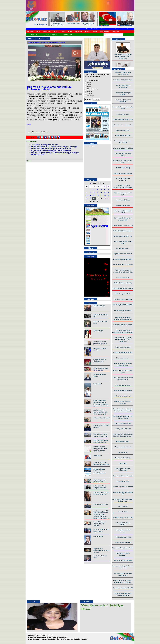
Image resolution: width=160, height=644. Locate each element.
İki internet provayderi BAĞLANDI (123, 179)
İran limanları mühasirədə (123, 423)
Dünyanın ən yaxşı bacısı (102, 418)
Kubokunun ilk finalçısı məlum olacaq (123, 162)
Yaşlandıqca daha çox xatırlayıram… (100, 349)
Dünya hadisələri (92, 89)
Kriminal (90, 93)
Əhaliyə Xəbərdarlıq (123, 277)
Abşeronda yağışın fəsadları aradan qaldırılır (123, 364)
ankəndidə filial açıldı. (123, 441)
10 (101, 192)
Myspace (45, 137)
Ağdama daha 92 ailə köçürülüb (101, 29)
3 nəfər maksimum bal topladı (123, 325)
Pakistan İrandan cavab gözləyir (123, 125)
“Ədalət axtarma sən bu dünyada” (123, 524)
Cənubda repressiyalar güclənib (123, 487)
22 (94, 198)
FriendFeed (55, 137)
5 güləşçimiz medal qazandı (123, 254)
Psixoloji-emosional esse (123, 429)
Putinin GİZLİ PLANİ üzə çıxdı (123, 231)
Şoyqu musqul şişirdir (123, 130)
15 (94, 195)
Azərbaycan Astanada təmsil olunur (123, 212)
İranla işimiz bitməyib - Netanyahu (123, 554)
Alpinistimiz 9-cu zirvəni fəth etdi (123, 225)
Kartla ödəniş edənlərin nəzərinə (123, 288)
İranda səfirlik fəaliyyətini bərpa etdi (123, 493)
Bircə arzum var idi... (123, 358)
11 (105, 192)
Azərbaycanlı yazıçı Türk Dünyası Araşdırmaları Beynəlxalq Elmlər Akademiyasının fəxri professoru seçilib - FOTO (102, 515)
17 (101, 195)
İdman (89, 85)
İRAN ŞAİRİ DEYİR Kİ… (101, 505)
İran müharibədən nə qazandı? (123, 265)
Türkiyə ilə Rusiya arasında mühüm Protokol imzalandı (46, 43)
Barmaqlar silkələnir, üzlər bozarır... (88, 24)
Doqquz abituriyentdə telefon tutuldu (123, 242)
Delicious (59, 137)
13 (86, 195)
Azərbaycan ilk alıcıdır (123, 200)
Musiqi (89, 87)
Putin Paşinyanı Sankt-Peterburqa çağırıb (124, 23)
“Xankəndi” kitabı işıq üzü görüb (123, 517)
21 (90, 198)
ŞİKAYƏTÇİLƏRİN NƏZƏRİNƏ (123, 305)
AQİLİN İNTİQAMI (99, 306)
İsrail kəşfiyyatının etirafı (123, 385)
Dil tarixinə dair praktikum (123, 542)
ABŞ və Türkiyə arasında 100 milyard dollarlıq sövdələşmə (51, 151)
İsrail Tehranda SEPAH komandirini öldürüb (101, 441)
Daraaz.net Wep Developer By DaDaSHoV (52, 637)
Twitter (42, 137)
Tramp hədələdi (123, 512)
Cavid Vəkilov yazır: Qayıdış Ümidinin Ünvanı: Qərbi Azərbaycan (123, 60)
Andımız (102, 22)
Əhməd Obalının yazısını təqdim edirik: (58, 24)
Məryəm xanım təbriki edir (123, 447)
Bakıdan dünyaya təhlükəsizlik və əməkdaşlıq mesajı (99, 471)
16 (98, 195)
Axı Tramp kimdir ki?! (123, 248)
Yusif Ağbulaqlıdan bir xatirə (123, 391)
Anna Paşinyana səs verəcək (123, 299)
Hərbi (89, 82)
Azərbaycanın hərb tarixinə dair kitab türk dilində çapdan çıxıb (100, 412)
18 (105, 195)
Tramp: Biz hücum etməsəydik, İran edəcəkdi (99, 524)
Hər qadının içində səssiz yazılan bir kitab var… (101, 493)
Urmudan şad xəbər (123, 114)
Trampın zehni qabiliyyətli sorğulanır (123, 94)
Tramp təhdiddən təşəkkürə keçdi (123, 311)
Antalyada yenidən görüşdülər (123, 353)
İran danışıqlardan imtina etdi (127, 29)
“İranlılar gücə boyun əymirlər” (123, 173)
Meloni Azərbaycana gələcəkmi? (123, 259)
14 (90, 195)
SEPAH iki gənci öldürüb (123, 294)
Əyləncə (90, 91)
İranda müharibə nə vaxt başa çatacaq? (101, 530)
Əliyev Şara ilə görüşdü (123, 347)
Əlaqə (36, 24)
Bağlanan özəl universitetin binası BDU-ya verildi (101, 550)
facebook (39, 137)
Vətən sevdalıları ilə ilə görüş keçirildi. (101, 369)
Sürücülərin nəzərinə (123, 481)
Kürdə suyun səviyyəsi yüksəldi (123, 588)
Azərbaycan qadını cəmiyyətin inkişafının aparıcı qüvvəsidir (100, 449)
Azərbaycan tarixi (92, 80)
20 (86, 198)
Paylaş (29, 125)
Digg (52, 137)
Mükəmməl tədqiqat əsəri (123, 396)
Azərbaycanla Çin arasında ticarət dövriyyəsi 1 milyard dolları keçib (54, 147)
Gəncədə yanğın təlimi (123, 205)
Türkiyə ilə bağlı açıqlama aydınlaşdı (123, 101)
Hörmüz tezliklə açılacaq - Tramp (123, 548)
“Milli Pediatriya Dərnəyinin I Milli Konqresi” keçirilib (123, 417)
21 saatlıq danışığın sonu (123, 537)
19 (108, 195)
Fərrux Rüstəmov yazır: (73, 23)
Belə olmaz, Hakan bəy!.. (123, 458)
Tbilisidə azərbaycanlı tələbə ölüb (123, 194)
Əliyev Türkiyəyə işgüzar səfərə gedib (123, 371)
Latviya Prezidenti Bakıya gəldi (123, 119)
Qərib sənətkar (98, 537)
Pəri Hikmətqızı (98, 331)
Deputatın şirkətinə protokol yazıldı (99, 481)
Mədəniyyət (91, 95)
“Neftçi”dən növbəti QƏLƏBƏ (123, 560)
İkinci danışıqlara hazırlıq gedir (123, 476)
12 (108, 192)
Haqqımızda (43, 24)
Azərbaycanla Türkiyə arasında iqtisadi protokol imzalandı (51, 149)
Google (49, 137)
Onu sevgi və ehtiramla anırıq (123, 80)
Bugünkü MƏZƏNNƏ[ (123, 168)
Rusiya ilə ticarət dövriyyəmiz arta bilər (44, 145)
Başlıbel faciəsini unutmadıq (123, 283)
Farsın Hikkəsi (123, 506)
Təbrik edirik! (98, 384)
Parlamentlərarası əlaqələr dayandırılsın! (123, 142)
